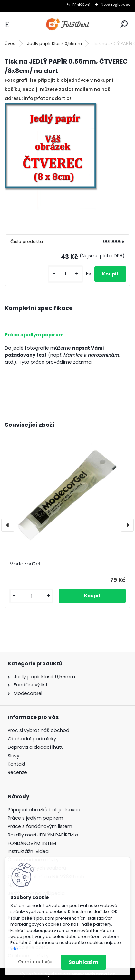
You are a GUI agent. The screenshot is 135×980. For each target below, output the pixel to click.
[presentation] (8, 525)
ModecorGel (25, 564)
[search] (124, 24)
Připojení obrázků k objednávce (44, 810)
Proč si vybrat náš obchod (39, 730)
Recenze (17, 772)
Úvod (10, 43)
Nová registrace (116, 5)
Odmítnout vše (35, 962)
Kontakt (17, 764)
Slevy (14, 756)
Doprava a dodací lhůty (36, 747)
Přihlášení (81, 5)
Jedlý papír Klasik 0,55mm (54, 43)
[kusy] (65, 274)
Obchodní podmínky (32, 739)
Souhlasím (83, 962)
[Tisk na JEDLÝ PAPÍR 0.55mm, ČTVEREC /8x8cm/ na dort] (67, 165)
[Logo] (68, 24)
